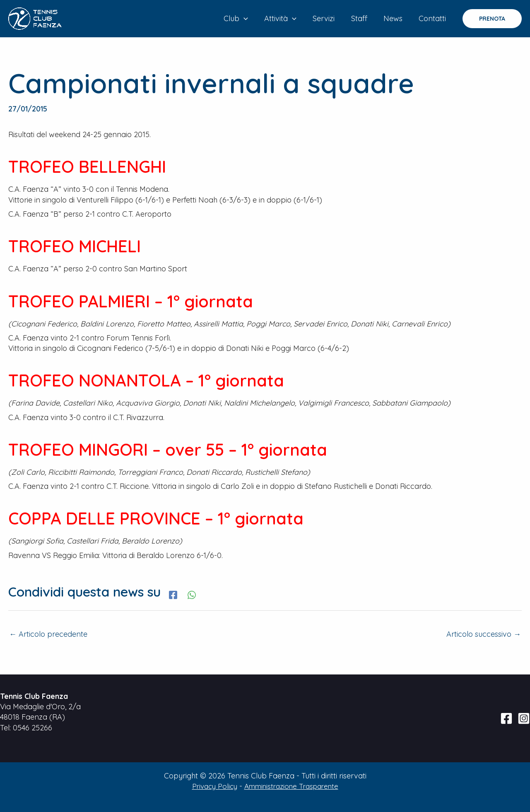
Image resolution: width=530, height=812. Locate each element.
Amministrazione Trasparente (293, 786)
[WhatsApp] (192, 594)
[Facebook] (173, 594)
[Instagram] (524, 718)
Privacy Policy (210, 786)
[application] (251, 19)
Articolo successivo (484, 634)
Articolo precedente (48, 634)
